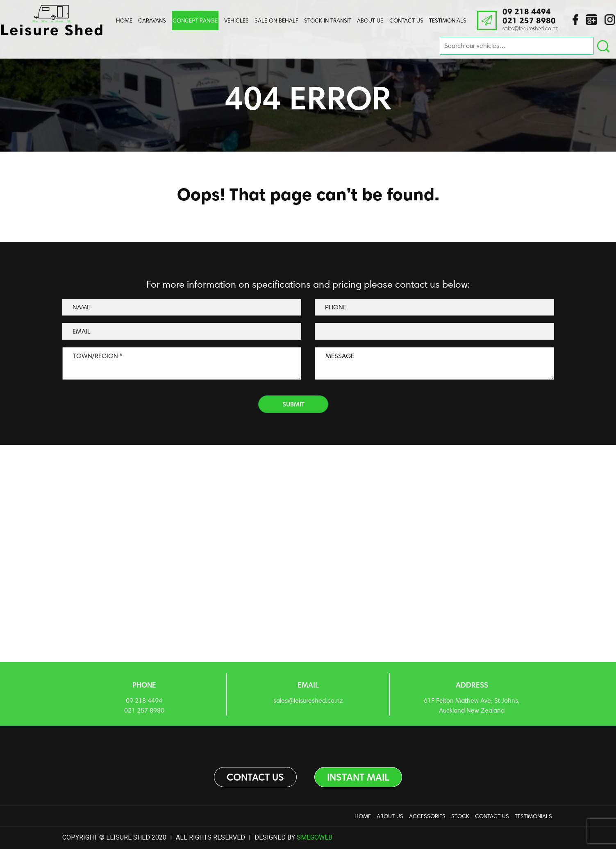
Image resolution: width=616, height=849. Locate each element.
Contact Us (406, 20)
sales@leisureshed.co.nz (530, 28)
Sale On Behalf (276, 20)
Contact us (255, 777)
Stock (460, 816)
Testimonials (448, 20)
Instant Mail (359, 777)
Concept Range (195, 20)
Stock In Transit (328, 20)
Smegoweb (315, 837)
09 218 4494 (527, 11)
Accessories (427, 816)
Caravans (152, 20)
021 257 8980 (529, 20)
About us (370, 20)
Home (124, 20)
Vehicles (236, 20)
